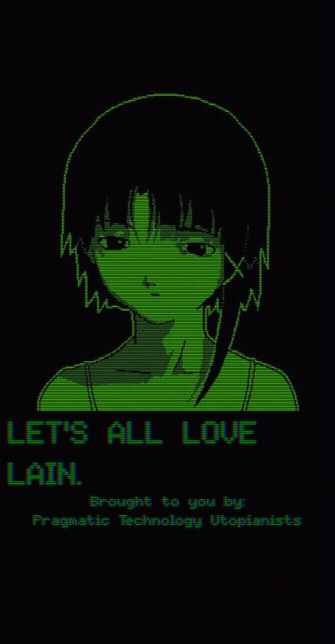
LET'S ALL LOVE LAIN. (132, 453)
